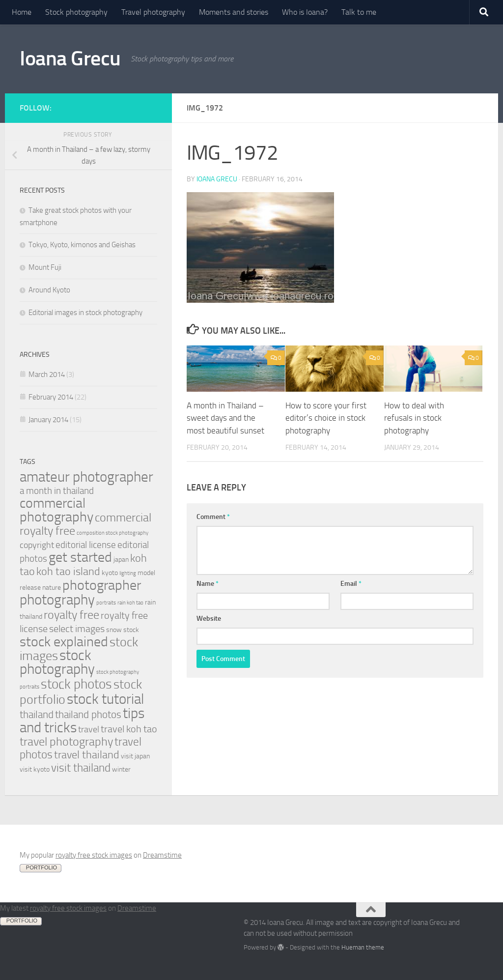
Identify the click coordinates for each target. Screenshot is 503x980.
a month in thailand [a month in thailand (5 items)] (57, 491)
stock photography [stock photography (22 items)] (57, 662)
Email (351, 584)
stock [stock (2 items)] (131, 630)
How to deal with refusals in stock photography (414, 418)
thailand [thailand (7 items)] (37, 714)
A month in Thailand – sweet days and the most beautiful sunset (225, 418)
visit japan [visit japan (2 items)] (135, 756)
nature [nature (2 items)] (52, 588)
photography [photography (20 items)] (57, 600)
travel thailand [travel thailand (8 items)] (87, 755)
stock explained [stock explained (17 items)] (64, 642)
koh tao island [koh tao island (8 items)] (68, 571)
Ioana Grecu (70, 58)
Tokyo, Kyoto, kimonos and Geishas (82, 245)
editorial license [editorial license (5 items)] (86, 545)
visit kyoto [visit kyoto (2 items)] (35, 769)
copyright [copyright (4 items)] (37, 545)
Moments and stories (234, 12)
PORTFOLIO (42, 867)
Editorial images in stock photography (85, 313)
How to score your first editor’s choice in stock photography (326, 418)
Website (209, 619)
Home (22, 12)
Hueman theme (363, 947)
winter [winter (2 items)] (121, 769)
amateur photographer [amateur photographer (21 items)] (86, 477)
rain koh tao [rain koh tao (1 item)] (130, 603)
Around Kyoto (49, 290)
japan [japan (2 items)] (121, 560)
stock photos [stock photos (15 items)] (76, 684)
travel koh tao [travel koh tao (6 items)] (129, 729)
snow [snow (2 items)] (114, 630)
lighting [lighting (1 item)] (128, 573)
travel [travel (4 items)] (89, 730)
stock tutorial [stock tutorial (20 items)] (105, 699)
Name (208, 584)
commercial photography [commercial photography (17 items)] (56, 510)
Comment (213, 517)
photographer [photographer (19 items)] (102, 585)
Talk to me (359, 12)
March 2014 (47, 375)
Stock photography (76, 12)
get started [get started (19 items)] (80, 557)
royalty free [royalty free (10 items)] (71, 615)
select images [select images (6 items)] (77, 629)
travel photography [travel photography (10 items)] (66, 742)
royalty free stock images (94, 855)
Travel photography (153, 12)
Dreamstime (162, 855)
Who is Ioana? (305, 12)
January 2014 (48, 420)
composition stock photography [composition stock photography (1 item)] (112, 533)
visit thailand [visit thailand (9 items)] (81, 768)
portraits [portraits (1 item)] (106, 603)
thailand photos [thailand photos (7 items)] (88, 714)
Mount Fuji (45, 267)
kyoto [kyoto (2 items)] (110, 573)
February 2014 (51, 397)
